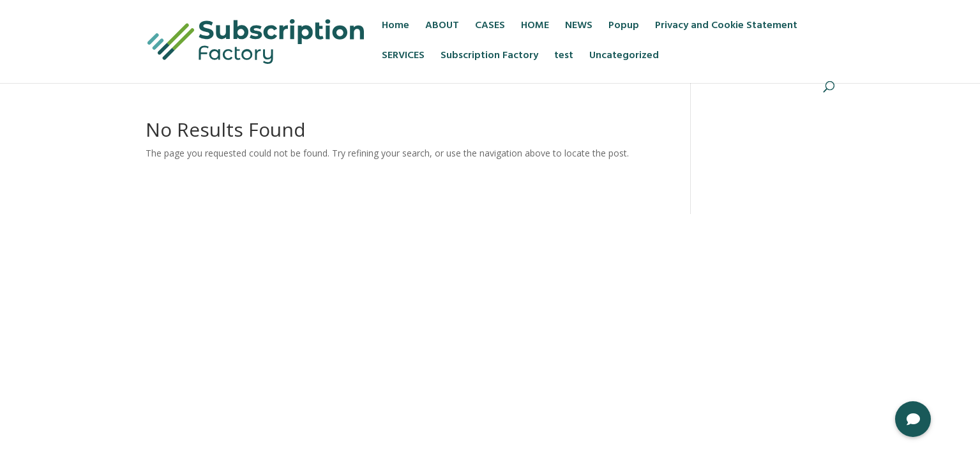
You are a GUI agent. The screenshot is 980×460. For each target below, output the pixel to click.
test (564, 57)
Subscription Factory (489, 57)
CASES (490, 27)
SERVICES (403, 57)
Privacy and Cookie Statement (726, 27)
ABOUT (442, 27)
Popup (624, 27)
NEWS (579, 27)
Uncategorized (624, 57)
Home (396, 27)
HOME (535, 27)
